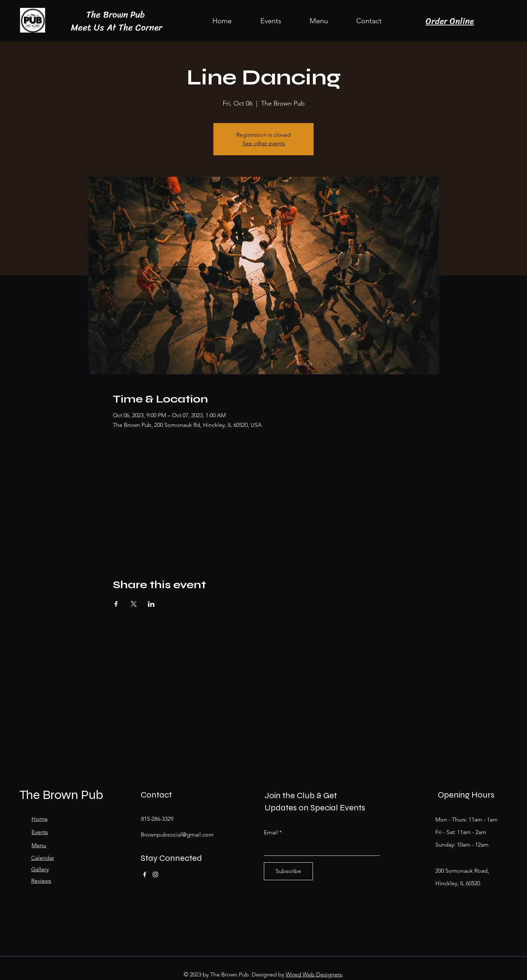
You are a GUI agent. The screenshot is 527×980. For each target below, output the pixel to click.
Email (271, 833)
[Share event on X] (134, 604)
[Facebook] (145, 874)
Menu (39, 845)
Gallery (40, 869)
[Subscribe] (288, 871)
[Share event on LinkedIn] (151, 604)
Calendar (43, 858)
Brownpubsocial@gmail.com (177, 835)
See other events (264, 143)
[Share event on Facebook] (116, 604)
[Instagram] (155, 874)
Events (40, 832)
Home (40, 819)
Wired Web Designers (314, 974)
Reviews (41, 881)
